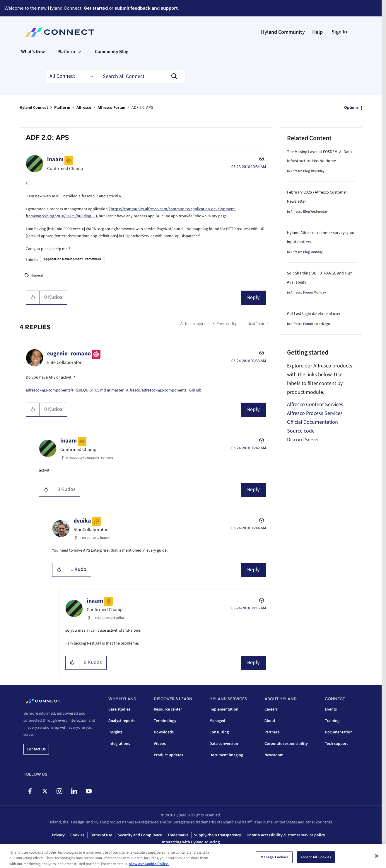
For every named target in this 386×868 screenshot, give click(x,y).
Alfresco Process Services (315, 413)
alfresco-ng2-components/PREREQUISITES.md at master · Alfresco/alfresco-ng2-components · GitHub (114, 390)
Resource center (168, 709)
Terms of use (101, 835)
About (270, 721)
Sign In (339, 32)
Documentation (339, 732)
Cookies (77, 835)
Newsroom (274, 755)
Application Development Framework (72, 259)
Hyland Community (283, 32)
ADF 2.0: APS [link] (142, 108)
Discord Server (303, 440)
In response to (89, 458)
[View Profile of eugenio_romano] (69, 354)
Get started (96, 8)
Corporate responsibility (286, 744)
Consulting (219, 732)
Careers (271, 709)
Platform (62, 108)
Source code (301, 431)
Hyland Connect (34, 108)
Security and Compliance (140, 835)
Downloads (164, 732)
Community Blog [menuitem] (112, 52)
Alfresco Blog (300, 171)
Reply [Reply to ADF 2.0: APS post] (253, 297)
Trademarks (178, 835)
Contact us (36, 749)
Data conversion (224, 744)
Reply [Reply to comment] (253, 410)
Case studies (119, 709)
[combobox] (141, 76)
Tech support (336, 744)
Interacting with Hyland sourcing (191, 842)
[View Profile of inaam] (55, 160)
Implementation (224, 709)
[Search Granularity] (71, 76)
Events (331, 709)
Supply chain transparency (217, 835)
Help (317, 32)
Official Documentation (312, 422)
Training (332, 721)
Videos (160, 744)
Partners (272, 732)
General (37, 276)
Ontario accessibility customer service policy (286, 835)
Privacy (58, 835)
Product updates (168, 755)
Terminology (165, 721)
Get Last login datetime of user (314, 314)
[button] (33, 298)
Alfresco (84, 108)
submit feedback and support (146, 8)
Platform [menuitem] (66, 52)
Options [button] (351, 108)
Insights (115, 732)
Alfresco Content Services (315, 405)
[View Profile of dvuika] (82, 521)
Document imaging (226, 755)
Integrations (119, 744)
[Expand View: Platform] (79, 52)
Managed (217, 721)
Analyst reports (122, 721)
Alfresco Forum (111, 108)
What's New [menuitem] (33, 52)
